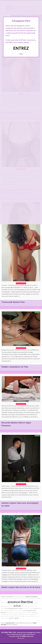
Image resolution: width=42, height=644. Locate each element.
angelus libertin (9, 606)
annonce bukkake (28, 599)
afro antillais (10, 613)
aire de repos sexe (22, 616)
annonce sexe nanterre (8, 599)
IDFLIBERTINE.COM (9, 632)
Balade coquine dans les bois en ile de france (21, 587)
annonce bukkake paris (7, 611)
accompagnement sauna (14, 608)
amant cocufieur (19, 611)
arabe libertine (27, 613)
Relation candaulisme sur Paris (15, 367)
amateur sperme (6, 615)
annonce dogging (18, 613)
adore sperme (18, 599)
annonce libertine (20, 602)
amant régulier (14, 618)
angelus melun (5, 616)
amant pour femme (28, 609)
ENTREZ (21, 48)
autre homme (32, 596)
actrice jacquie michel (27, 606)
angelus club (13, 616)
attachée (35, 613)
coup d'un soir (10, 623)
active (17, 606)
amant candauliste (7, 597)
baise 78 (38, 609)
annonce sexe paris (20, 597)
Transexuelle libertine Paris (13, 302)
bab (35, 609)
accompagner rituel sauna (18, 615)
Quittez (21, 54)
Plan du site (21, 638)
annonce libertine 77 (31, 615)
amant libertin (32, 616)
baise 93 (35, 599)
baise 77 (5, 603)
